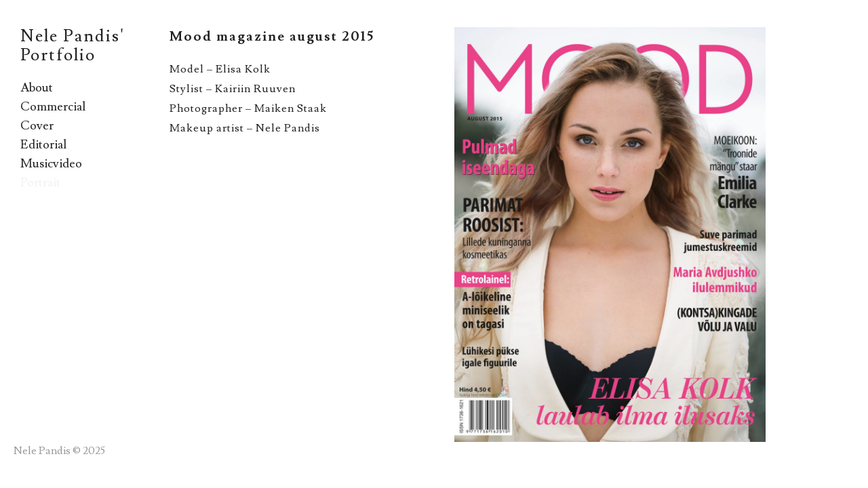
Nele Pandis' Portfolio (73, 46)
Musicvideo (51, 164)
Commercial (53, 107)
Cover (37, 126)
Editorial (43, 145)
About (37, 88)
